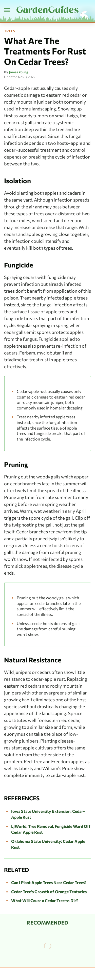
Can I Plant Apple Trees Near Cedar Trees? (49, 882)
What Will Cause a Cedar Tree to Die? (45, 900)
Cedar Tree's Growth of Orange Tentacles (49, 892)
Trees (9, 31)
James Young (19, 72)
